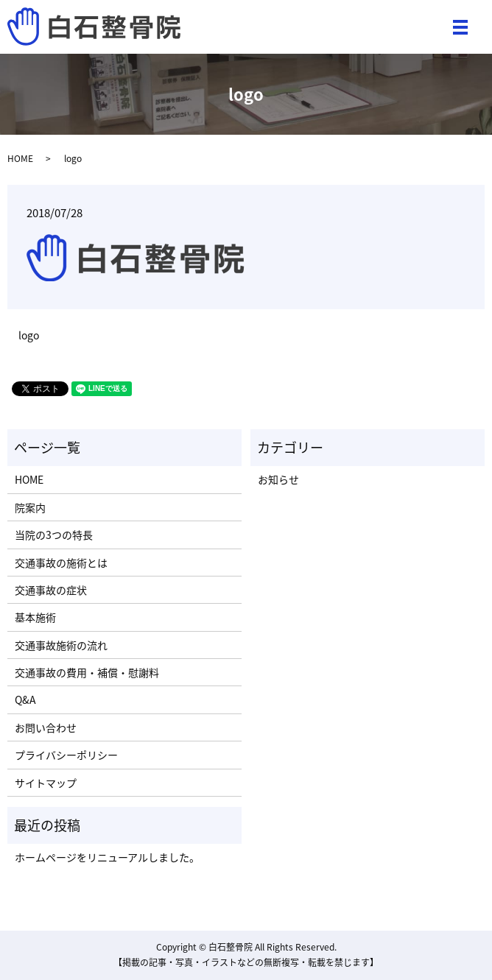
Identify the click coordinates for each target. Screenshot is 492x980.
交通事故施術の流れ (61, 645)
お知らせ (278, 479)
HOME (20, 158)
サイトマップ (46, 783)
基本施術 (35, 617)
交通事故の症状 (51, 590)
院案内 (30, 507)
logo (29, 335)
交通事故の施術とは (61, 563)
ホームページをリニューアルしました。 (107, 857)
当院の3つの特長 (54, 535)
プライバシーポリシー (66, 755)
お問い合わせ (46, 727)
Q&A (25, 699)
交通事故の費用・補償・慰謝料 (87, 672)
